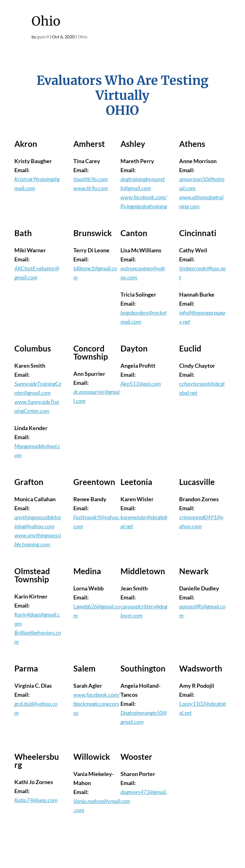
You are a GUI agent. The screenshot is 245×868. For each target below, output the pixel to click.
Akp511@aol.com (141, 384)
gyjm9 (43, 37)
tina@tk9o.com (91, 179)
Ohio (83, 37)
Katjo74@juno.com (36, 800)
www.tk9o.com (91, 188)
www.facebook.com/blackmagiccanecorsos (97, 704)
